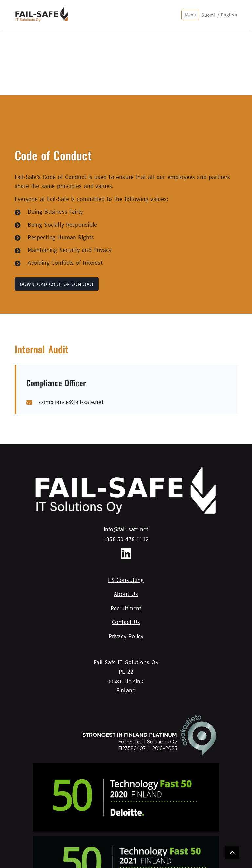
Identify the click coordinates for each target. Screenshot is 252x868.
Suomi (208, 15)
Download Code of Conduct (57, 284)
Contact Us (126, 622)
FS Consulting (126, 580)
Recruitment (126, 608)
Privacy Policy (126, 636)
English (229, 15)
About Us (126, 594)
